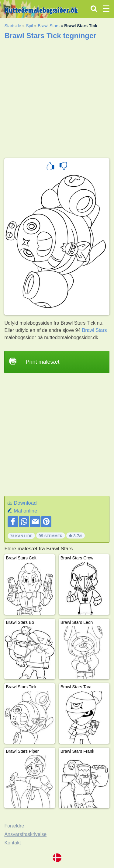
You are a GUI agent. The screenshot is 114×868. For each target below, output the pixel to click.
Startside (13, 26)
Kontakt (12, 843)
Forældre (14, 826)
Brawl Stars (49, 26)
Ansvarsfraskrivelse (25, 834)
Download (25, 503)
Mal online (26, 511)
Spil (29, 26)
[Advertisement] (57, 97)
